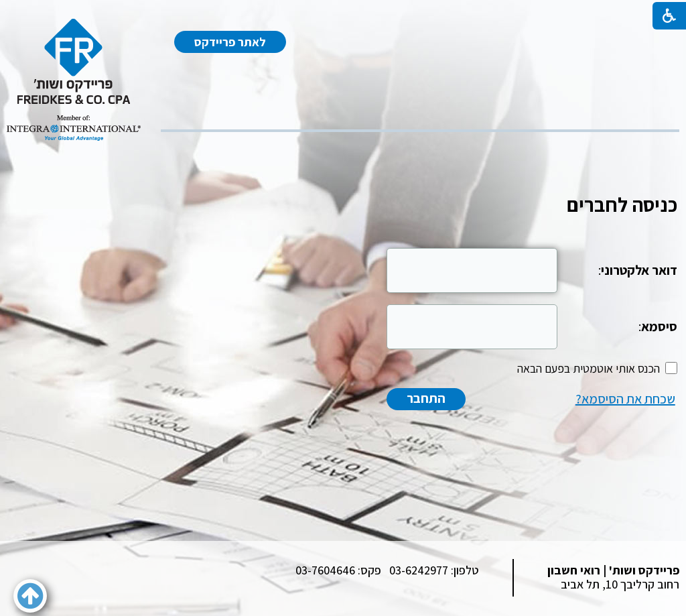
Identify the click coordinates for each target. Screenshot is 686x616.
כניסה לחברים (622, 204)
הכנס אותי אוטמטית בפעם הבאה (589, 368)
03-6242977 (419, 570)
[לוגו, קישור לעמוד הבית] (74, 80)
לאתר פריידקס (230, 42)
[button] (30, 596)
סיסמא (659, 326)
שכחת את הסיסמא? (625, 399)
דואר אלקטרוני (639, 270)
